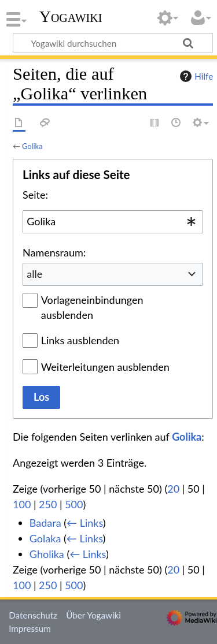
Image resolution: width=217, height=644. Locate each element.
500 (74, 504)
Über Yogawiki (93, 615)
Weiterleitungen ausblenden (105, 367)
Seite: (35, 195)
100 (22, 504)
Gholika (47, 554)
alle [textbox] (34, 274)
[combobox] (113, 222)
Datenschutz (33, 615)
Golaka (45, 538)
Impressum (30, 628)
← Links (85, 523)
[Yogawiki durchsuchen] (113, 43)
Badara (45, 523)
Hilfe (195, 76)
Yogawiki (71, 17)
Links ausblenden (80, 340)
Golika (32, 146)
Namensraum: (54, 252)
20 (173, 489)
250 (48, 504)
